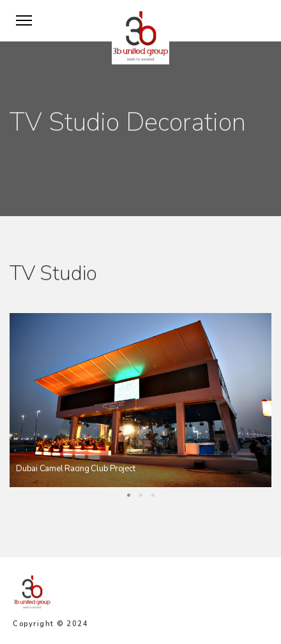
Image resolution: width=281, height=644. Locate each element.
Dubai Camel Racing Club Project (75, 469)
